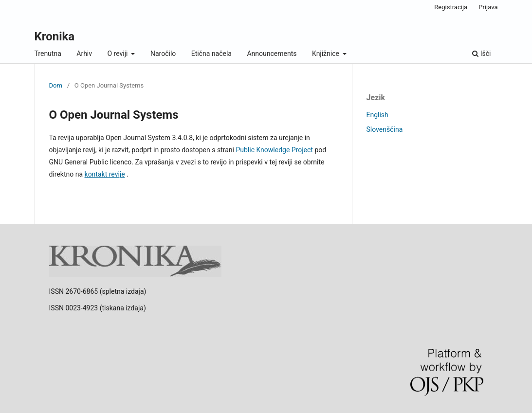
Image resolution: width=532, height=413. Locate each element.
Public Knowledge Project (274, 150)
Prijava (488, 7)
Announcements (272, 54)
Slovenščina (385, 129)
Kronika (55, 36)
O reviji (119, 54)
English (377, 115)
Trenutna (48, 54)
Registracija (451, 7)
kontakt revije (105, 174)
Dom (56, 85)
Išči (481, 54)
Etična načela (211, 54)
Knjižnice (326, 54)
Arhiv (84, 54)
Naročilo (163, 54)
